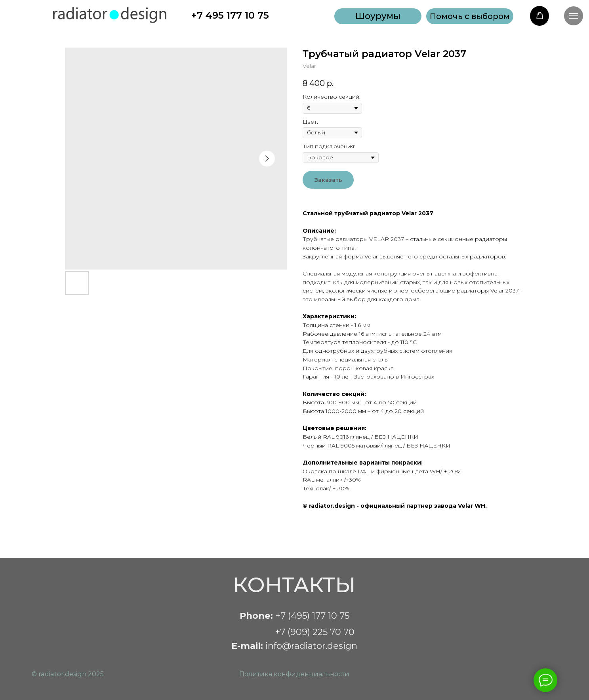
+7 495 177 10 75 (230, 15)
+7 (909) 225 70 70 (315, 632)
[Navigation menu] (574, 16)
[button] (470, 16)
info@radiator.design (294, 646)
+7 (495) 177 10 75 (294, 616)
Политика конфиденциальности (294, 674)
